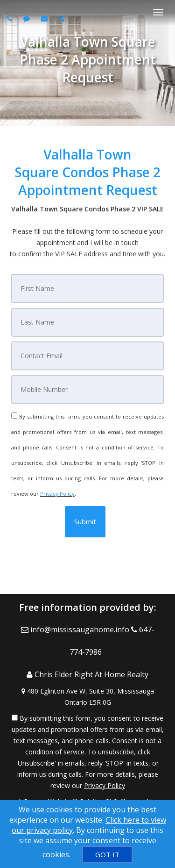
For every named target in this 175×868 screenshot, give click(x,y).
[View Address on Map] (87, 697)
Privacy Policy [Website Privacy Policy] (57, 494)
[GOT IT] (107, 854)
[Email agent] (45, 18)
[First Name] (88, 289)
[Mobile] (88, 390)
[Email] (88, 356)
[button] (85, 522)
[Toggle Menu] (158, 12)
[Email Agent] (76, 629)
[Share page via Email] (63, 18)
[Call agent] (11, 18)
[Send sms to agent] (28, 18)
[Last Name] (88, 322)
